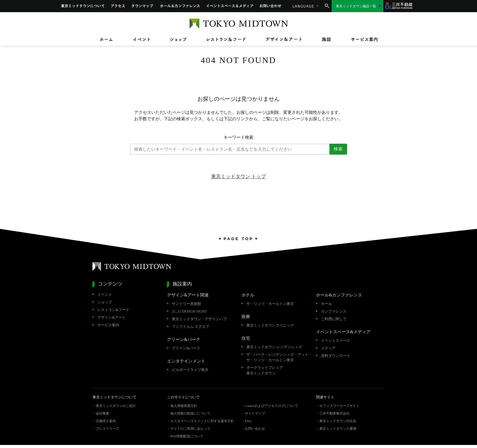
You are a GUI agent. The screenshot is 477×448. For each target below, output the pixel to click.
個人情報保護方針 (184, 406)
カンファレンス (334, 311)
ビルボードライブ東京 (190, 370)
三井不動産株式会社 (334, 413)
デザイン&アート (111, 317)
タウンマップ (143, 6)
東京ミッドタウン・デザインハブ (199, 319)
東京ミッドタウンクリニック (270, 325)
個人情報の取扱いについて (190, 413)
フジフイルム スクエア (191, 327)
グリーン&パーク (186, 348)
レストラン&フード (113, 310)
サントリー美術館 (186, 304)
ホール (326, 304)
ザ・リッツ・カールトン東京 (270, 304)
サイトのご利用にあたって (190, 429)
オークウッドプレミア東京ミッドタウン (265, 370)
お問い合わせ (271, 6)
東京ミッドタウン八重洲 (338, 429)
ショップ (105, 302)
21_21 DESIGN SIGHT (189, 311)
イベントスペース (336, 341)
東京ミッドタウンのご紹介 (116, 406)
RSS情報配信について (187, 436)
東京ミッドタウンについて (83, 6)
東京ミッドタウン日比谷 (338, 421)
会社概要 (103, 413)
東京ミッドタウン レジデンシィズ (274, 347)
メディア (328, 348)
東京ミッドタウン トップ (238, 176)
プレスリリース (108, 429)
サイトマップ (255, 413)
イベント (105, 295)
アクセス (118, 6)
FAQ (248, 421)
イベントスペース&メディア (230, 6)
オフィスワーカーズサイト (339, 406)
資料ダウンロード (336, 356)
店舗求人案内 (106, 421)
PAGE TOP (238, 239)
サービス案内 (108, 325)
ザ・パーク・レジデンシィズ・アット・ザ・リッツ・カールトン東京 (279, 357)
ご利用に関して (334, 319)
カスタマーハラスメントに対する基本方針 (202, 421)
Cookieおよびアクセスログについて (272, 406)
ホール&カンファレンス (180, 6)
